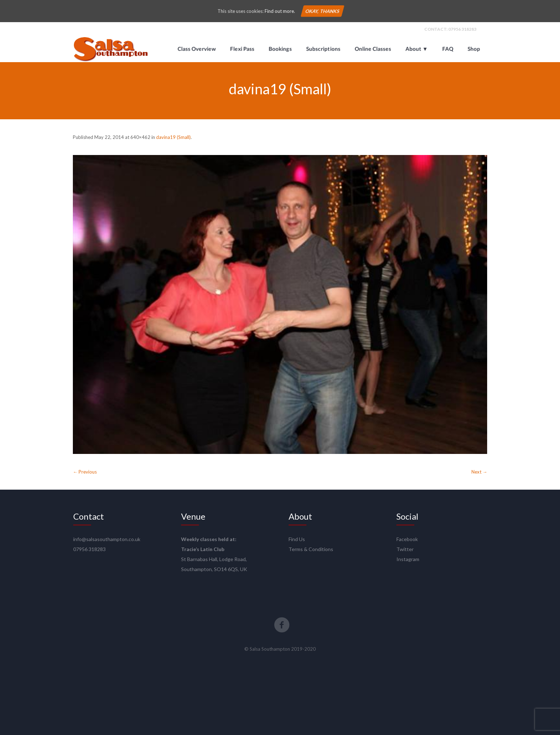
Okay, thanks (322, 11)
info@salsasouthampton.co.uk (107, 539)
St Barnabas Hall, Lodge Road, (214, 559)
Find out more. (280, 11)
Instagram (408, 559)
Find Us (297, 539)
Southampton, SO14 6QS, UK (214, 569)
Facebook (407, 539)
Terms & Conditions (311, 549)
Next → (479, 472)
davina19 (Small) (173, 137)
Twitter (405, 549)
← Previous (85, 472)
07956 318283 (462, 29)
